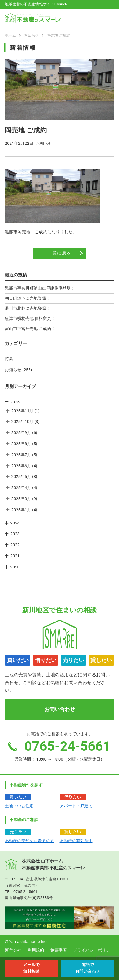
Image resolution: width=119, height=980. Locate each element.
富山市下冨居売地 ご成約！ (30, 329)
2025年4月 (21, 488)
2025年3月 (21, 499)
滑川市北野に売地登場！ (27, 308)
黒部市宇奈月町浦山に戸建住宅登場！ (40, 288)
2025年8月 (21, 444)
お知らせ (13, 370)
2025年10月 (23, 422)
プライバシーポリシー (94, 950)
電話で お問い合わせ (88, 968)
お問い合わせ (60, 709)
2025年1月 (21, 510)
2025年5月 (21, 477)
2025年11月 (23, 411)
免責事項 (58, 950)
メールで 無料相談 (31, 968)
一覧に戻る (60, 253)
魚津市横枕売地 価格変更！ (30, 318)
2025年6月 (21, 466)
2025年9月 (21, 433)
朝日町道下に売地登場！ (27, 298)
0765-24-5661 (25, 892)
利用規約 (36, 950)
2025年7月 (21, 455)
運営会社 (13, 950)
